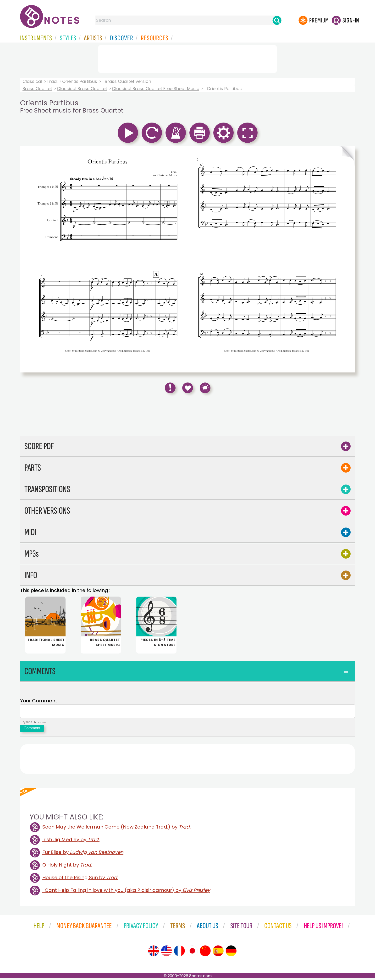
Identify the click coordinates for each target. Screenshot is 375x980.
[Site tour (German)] (231, 953)
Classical (32, 81)
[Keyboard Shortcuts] (205, 388)
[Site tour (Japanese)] (192, 953)
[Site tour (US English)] (166, 953)
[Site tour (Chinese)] (205, 953)
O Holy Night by (67, 867)
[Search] (277, 20)
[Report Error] (170, 388)
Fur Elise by (83, 854)
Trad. (52, 81)
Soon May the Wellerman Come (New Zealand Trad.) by (116, 829)
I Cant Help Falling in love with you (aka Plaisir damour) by (126, 892)
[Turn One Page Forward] (347, 259)
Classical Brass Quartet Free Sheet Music (156, 89)
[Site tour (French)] (179, 953)
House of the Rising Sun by (80, 879)
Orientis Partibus (80, 81)
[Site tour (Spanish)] (218, 953)
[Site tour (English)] (154, 953)
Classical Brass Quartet (82, 89)
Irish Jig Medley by (71, 841)
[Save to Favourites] (188, 388)
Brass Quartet (37, 89)
